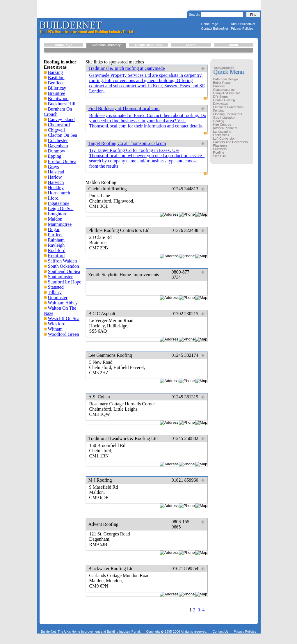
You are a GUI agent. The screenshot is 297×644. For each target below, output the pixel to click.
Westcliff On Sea (64, 319)
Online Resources (149, 45)
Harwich (56, 182)
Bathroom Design (226, 79)
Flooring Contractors (228, 114)
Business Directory (106, 45)
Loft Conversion (224, 139)
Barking (56, 72)
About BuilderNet (243, 24)
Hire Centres (222, 125)
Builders (219, 86)
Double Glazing (224, 100)
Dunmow (57, 151)
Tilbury (55, 292)
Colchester (58, 140)
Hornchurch (59, 193)
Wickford (57, 324)
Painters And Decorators (231, 142)
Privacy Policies (242, 29)
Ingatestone (59, 203)
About (234, 45)
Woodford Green (63, 334)
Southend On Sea (64, 271)
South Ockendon (64, 266)
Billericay (57, 88)
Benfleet (56, 83)
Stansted (56, 287)
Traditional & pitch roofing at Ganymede (127, 68)
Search (191, 45)
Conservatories (224, 90)
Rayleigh (56, 245)
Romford (56, 256)
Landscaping (222, 132)
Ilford (53, 198)
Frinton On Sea (62, 161)
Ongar (54, 229)
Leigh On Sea (61, 209)
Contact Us (220, 631)
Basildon (56, 78)
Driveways (221, 104)
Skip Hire (220, 156)
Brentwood (58, 99)
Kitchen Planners (225, 128)
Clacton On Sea (63, 135)
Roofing (219, 152)
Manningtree (60, 224)
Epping (55, 156)
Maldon (55, 219)
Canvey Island (61, 119)
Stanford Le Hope (65, 282)
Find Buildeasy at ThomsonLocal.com (124, 108)
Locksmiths (221, 135)
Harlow (55, 177)
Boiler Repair (223, 83)
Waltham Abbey (63, 303)
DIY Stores (221, 97)
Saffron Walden (63, 261)
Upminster (58, 298)
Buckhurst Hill (62, 104)
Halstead (56, 172)
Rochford (57, 250)
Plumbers (220, 149)
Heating (219, 121)
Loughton (57, 214)
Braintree (57, 93)
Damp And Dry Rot (227, 93)
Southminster (60, 277)
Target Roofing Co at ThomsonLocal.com (127, 143)
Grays (54, 167)
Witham (55, 329)
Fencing (219, 111)
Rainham (56, 240)
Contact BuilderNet (215, 29)
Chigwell (57, 130)
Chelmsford (59, 125)
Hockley (56, 188)
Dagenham (58, 146)
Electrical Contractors (228, 107)
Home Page (210, 24)
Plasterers (220, 146)
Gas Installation (224, 118)
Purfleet (55, 235)
